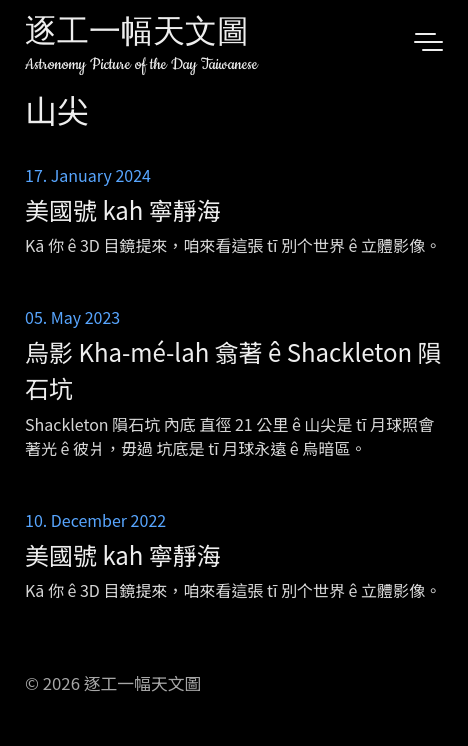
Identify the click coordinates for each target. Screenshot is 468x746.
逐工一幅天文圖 (137, 34)
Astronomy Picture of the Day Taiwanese (141, 64)
